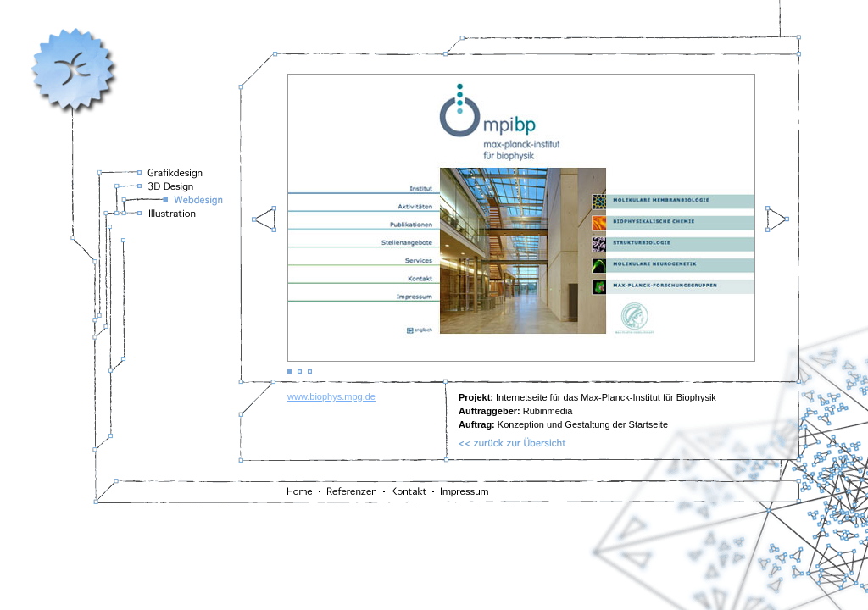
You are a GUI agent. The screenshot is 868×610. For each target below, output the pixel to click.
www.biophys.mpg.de (331, 396)
